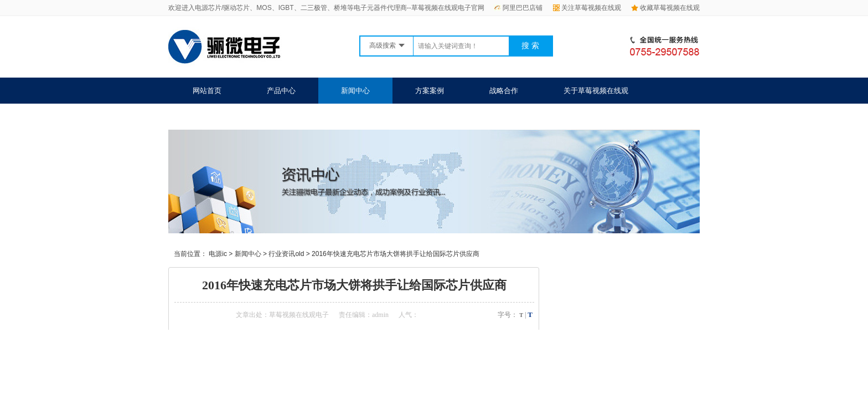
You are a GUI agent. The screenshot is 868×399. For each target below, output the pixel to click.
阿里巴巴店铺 (518, 8)
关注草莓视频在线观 (587, 8)
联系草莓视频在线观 (225, 117)
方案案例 (430, 91)
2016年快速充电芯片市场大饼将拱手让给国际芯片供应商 (396, 254)
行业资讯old (286, 254)
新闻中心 (355, 91)
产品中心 (281, 91)
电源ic (218, 254)
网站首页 (207, 91)
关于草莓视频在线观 (596, 91)
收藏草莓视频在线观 (665, 8)
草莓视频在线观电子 (299, 315)
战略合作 (504, 91)
